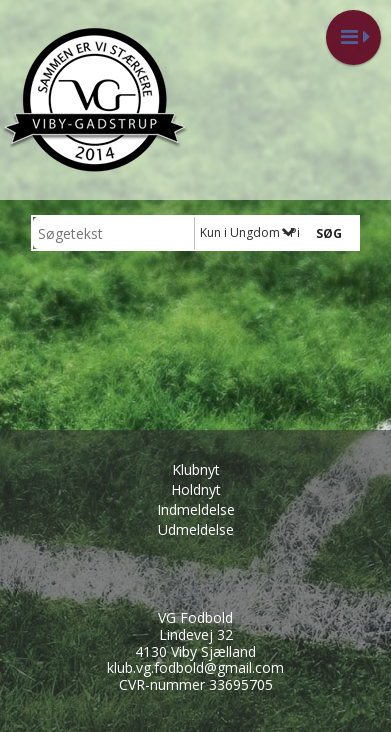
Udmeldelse (196, 529)
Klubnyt (196, 469)
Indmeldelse (196, 509)
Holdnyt (196, 489)
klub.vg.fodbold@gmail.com (195, 667)
